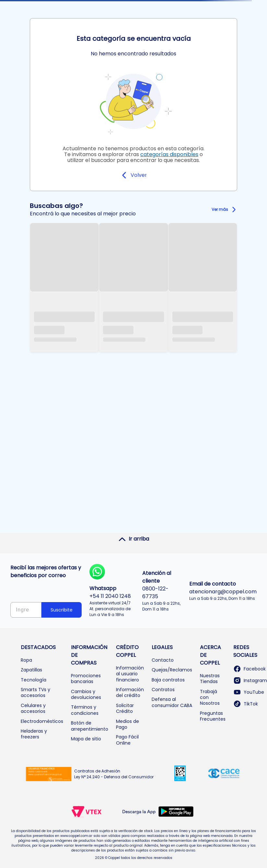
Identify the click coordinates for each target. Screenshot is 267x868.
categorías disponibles (169, 154)
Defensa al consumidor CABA (172, 702)
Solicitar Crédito (125, 708)
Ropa (26, 660)
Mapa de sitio (86, 739)
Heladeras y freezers (34, 734)
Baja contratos (168, 680)
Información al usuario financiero (130, 674)
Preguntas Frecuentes (213, 716)
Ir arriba (134, 539)
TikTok (246, 704)
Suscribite (62, 610)
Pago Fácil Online (127, 740)
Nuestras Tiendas (210, 679)
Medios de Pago (128, 724)
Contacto (163, 660)
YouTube (249, 692)
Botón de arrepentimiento (90, 726)
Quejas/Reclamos (172, 670)
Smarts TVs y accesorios (35, 692)
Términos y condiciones (85, 710)
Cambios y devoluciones (86, 694)
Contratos (163, 690)
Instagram (250, 680)
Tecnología (34, 680)
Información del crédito (130, 692)
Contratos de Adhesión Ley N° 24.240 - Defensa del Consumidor (114, 774)
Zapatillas (31, 670)
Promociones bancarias (86, 679)
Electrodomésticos (42, 721)
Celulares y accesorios (33, 708)
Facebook (250, 669)
